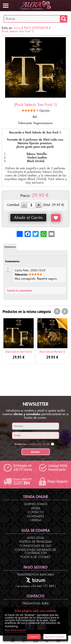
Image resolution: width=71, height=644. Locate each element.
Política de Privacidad (36, 542)
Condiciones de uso (39, 444)
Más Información (15, 630)
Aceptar (34, 637)
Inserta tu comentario (20, 291)
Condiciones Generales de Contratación (35, 552)
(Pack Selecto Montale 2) (52, 352)
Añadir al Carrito (28, 218)
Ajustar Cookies (55, 637)
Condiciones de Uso (35, 546)
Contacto (36, 512)
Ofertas (36, 520)
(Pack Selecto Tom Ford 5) (19, 352)
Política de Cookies (35, 557)
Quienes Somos (36, 504)
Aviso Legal (36, 538)
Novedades (35, 516)
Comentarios (10, 247)
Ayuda (36, 508)
